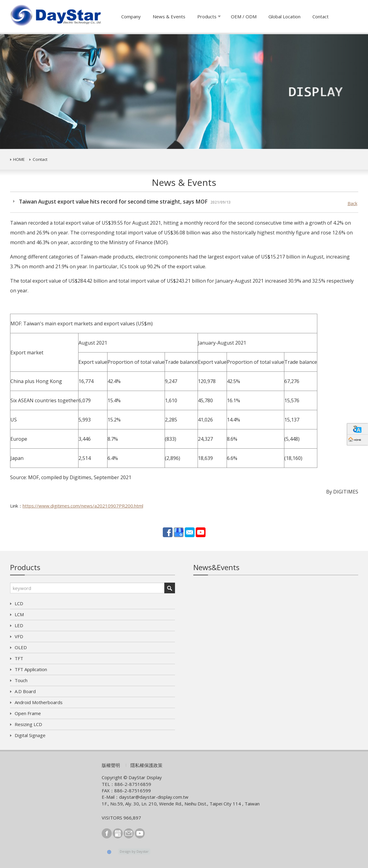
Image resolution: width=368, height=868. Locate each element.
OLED (21, 647)
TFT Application (31, 669)
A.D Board (25, 691)
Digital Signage (30, 735)
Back (352, 203)
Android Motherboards (39, 702)
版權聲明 (111, 765)
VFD (19, 636)
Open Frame (28, 713)
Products (207, 16)
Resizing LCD (28, 724)
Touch (21, 680)
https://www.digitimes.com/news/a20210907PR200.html (83, 506)
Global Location (284, 16)
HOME (19, 159)
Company (131, 16)
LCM (19, 614)
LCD (19, 603)
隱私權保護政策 (146, 765)
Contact (321, 16)
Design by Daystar (134, 851)
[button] (28, 92)
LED (19, 625)
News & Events (169, 16)
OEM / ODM (244, 16)
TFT (19, 658)
